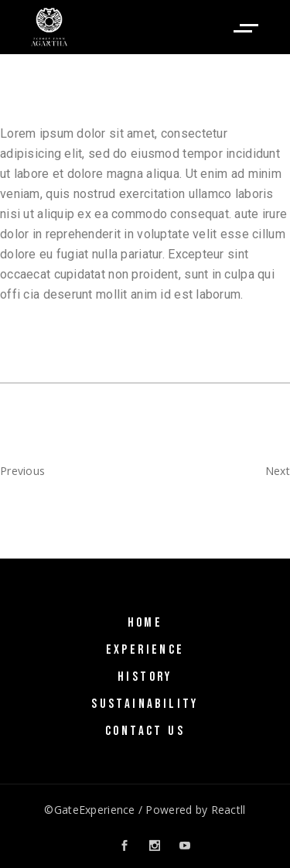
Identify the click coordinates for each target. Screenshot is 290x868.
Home (145, 623)
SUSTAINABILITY (145, 704)
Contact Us (145, 731)
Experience (145, 650)
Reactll (229, 810)
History (145, 677)
